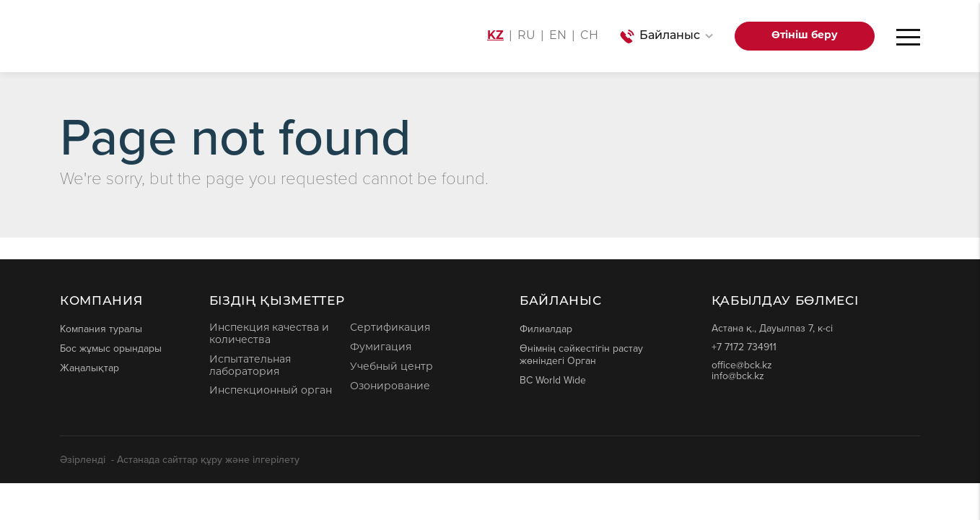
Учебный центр (391, 367)
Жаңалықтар (89, 368)
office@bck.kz (742, 365)
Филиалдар (546, 329)
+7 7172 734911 (744, 347)
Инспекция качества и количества (269, 334)
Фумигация (381, 348)
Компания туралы (101, 329)
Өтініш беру (805, 36)
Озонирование (390, 387)
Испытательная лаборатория (250, 366)
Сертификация (390, 328)
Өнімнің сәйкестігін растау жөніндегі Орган (581, 354)
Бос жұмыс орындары (111, 348)
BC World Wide (553, 380)
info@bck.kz (738, 376)
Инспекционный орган (271, 391)
